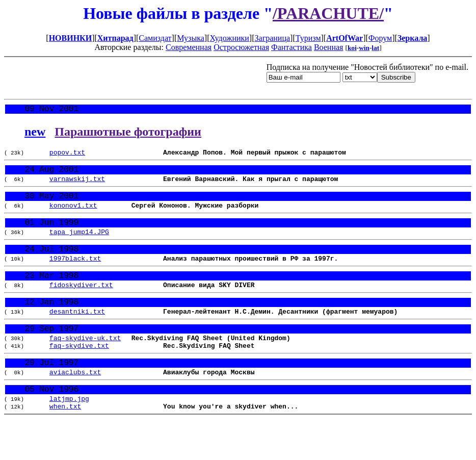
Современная (189, 47)
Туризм (308, 38)
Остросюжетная (241, 47)
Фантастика (292, 47)
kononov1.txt (73, 216)
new (35, 134)
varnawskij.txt (77, 186)
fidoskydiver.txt (81, 306)
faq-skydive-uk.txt (85, 366)
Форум (380, 38)
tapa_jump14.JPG (79, 246)
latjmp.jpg (69, 436)
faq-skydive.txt (79, 375)
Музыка (191, 38)
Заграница (273, 38)
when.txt (65, 445)
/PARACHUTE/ (328, 13)
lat (375, 48)
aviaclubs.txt (75, 405)
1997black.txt (75, 276)
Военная (329, 47)
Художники (229, 38)
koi (352, 48)
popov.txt (67, 156)
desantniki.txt (77, 336)
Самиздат (155, 38)
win (364, 48)
